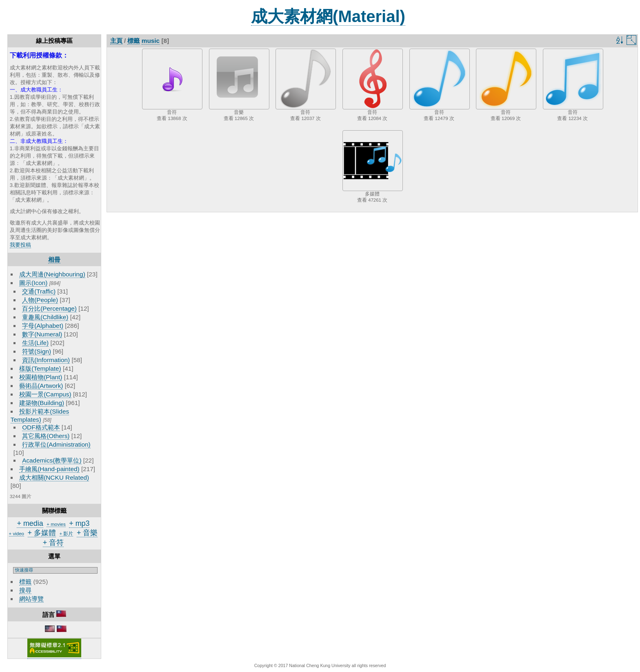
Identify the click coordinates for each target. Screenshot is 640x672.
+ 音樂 (87, 533)
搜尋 (25, 590)
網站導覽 (31, 599)
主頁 (116, 41)
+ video (17, 534)
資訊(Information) (46, 360)
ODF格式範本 (41, 427)
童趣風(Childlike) (45, 317)
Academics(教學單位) (52, 460)
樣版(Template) (40, 368)
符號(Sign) (37, 351)
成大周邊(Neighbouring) (52, 274)
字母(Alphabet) (43, 326)
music (151, 41)
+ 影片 (67, 534)
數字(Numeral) (42, 334)
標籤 (25, 582)
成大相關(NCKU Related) (54, 477)
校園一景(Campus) (45, 394)
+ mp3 (79, 523)
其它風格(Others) (46, 436)
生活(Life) (35, 343)
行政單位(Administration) (56, 444)
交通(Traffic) (39, 291)
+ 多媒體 (42, 533)
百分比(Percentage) (49, 308)
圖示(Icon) (33, 283)
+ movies (56, 524)
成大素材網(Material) (328, 16)
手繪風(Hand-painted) (49, 469)
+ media (30, 523)
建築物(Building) (42, 403)
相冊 (54, 259)
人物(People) (40, 300)
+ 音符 (53, 543)
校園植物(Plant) (41, 377)
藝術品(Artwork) (41, 386)
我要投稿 (20, 245)
